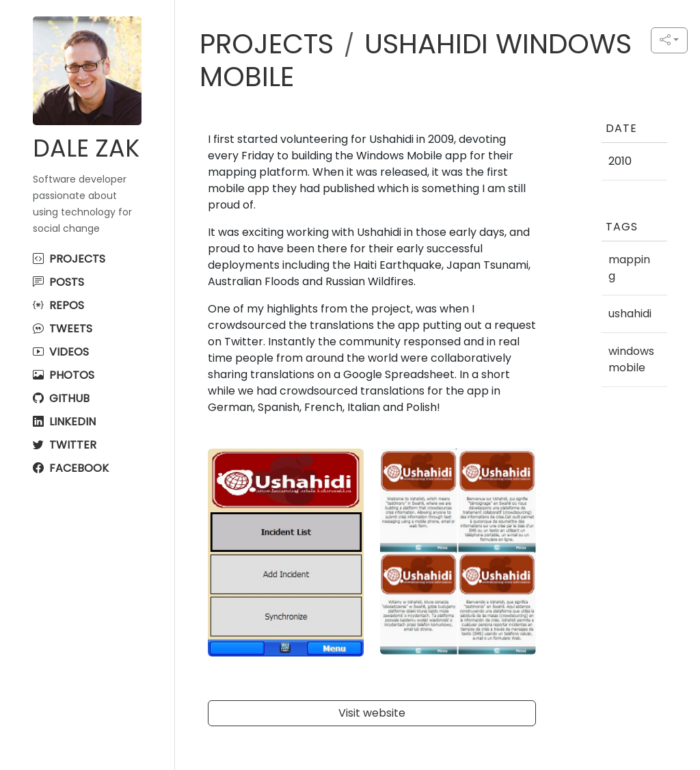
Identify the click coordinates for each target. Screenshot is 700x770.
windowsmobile (631, 359)
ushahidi (630, 314)
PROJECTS (267, 44)
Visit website (372, 713)
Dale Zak (86, 148)
